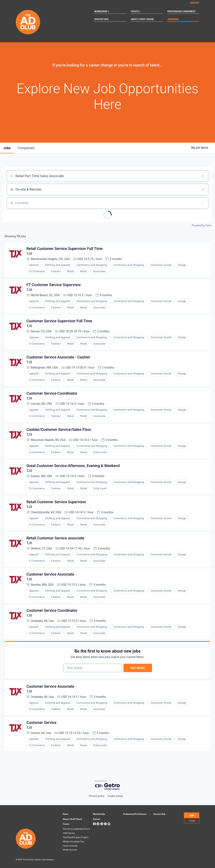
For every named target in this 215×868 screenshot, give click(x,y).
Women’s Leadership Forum (76, 829)
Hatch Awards (70, 845)
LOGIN (192, 820)
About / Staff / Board (142, 19)
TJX (29, 254)
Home (66, 814)
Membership (102, 12)
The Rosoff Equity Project (76, 837)
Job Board (173, 19)
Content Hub (101, 19)
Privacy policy (97, 796)
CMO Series (69, 833)
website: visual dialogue (44, 859)
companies (26, 148)
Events (136, 12)
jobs (7, 148)
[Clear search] (203, 176)
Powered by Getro (202, 226)
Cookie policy (115, 796)
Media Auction (70, 849)
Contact (195, 3)
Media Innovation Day (74, 841)
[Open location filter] (203, 203)
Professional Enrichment (182, 11)
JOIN (192, 815)
